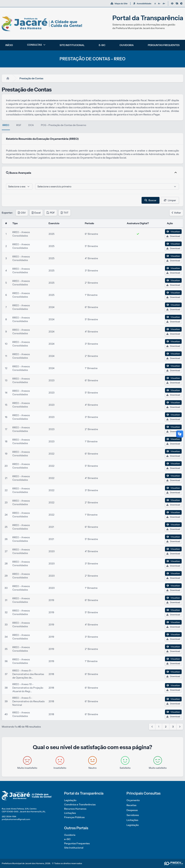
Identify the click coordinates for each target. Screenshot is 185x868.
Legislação (70, 800)
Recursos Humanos (75, 809)
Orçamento (133, 800)
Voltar (176, 213)
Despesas (132, 810)
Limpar (170, 200)
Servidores (133, 815)
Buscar (151, 200)
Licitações (70, 813)
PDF (51, 213)
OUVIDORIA (127, 45)
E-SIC (102, 45)
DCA (31, 125)
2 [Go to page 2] (166, 727)
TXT (65, 213)
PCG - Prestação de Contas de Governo (64, 125)
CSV (22, 213)
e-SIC (67, 839)
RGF (19, 125)
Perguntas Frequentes (77, 843)
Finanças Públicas (74, 817)
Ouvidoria (70, 835)
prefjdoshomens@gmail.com (16, 819)
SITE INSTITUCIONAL (72, 45)
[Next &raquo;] (180, 727)
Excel (36, 213)
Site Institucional (74, 848)
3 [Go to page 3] (173, 727)
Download (173, 236)
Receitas (131, 805)
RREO (6, 125)
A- (159, 3)
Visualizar (173, 232)
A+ (164, 3)
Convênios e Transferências (80, 804)
